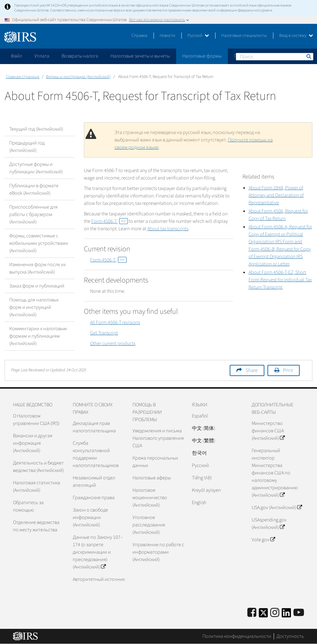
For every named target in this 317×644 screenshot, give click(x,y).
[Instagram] (275, 613)
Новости (167, 36)
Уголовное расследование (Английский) (149, 525)
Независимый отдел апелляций (94, 482)
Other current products (113, 344)
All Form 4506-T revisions (115, 322)
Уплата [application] (42, 56)
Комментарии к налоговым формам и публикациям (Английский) (38, 336)
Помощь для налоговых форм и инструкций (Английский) (34, 307)
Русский (198, 36)
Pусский (200, 465)
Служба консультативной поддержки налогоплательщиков (96, 454)
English (199, 503)
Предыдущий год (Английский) (27, 147)
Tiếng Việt (202, 478)
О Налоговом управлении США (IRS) (36, 420)
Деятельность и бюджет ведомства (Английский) (38, 467)
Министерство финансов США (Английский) (268, 431)
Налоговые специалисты (244, 36)
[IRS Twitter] (263, 615)
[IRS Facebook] (252, 613)
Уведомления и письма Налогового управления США (158, 438)
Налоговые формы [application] (202, 56)
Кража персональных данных (155, 462)
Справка (139, 36)
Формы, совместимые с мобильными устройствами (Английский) (39, 243)
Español (200, 416)
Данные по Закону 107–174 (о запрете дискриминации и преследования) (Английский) (98, 552)
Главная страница (23, 77)
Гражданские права (94, 498)
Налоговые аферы (152, 478)
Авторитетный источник (99, 579)
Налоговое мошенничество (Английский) (150, 498)
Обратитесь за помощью (28, 506)
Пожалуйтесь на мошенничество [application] (269, 56)
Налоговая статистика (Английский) (37, 486)
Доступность (290, 636)
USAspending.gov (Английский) (269, 524)
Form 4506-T (110, 221)
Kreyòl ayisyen (206, 490)
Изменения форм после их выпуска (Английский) (37, 268)
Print (288, 370)
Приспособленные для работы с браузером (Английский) (33, 214)
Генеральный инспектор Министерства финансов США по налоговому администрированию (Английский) (275, 473)
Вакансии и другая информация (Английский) (33, 443)
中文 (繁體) (204, 441)
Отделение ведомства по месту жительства (36, 526)
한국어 (199, 453)
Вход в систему (296, 36)
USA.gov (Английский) (277, 508)
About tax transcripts (168, 229)
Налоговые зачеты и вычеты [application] (140, 56)
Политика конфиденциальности (237, 636)
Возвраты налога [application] (80, 56)
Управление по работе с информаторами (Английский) (158, 552)
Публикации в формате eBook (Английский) (34, 189)
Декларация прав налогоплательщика (94, 427)
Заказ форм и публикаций (37, 286)
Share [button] (252, 370)
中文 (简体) (204, 428)
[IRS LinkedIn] (286, 615)
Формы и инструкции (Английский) (78, 77)
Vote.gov (263, 540)
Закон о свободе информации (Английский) (90, 517)
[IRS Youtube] (299, 613)
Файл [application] (16, 56)
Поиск (308, 56)
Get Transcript (104, 333)
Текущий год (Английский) (36, 129)
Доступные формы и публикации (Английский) (36, 168)
